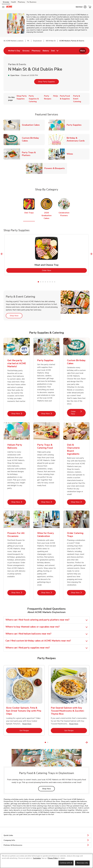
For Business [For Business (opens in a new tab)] (32, 2)
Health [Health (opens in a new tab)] (13, 2)
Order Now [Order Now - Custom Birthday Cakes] (78, 413)
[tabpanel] (47, 255)
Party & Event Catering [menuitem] (77, 99)
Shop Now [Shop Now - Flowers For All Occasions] (19, 593)
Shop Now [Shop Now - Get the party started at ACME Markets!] (19, 414)
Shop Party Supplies (46, 82)
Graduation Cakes (32, 125)
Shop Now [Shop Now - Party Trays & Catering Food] (48, 502)
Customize (37, 858)
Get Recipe (31, 730)
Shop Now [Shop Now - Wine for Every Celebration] (48, 593)
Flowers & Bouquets (55, 168)
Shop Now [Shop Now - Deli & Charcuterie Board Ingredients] (78, 502)
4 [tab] (45, 282)
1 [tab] (38, 282)
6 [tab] (50, 282)
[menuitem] (14, 51)
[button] (81, 7)
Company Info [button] (46, 840)
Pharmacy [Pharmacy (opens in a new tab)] (21, 2)
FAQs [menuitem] (56, 96)
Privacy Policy (53, 858)
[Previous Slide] (2, 254)
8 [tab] (55, 282)
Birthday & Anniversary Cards (78, 139)
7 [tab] (52, 282)
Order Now (56, 270)
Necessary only (82, 863)
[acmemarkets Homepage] (9, 7)
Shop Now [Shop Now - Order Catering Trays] (78, 593)
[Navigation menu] (3, 7)
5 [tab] (48, 282)
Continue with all (66, 863)
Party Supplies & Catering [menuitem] (34, 99)
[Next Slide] (91, 254)
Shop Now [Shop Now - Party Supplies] (48, 414)
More (83, 51)
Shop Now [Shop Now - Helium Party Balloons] (19, 502)
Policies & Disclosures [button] (46, 845)
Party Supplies (75, 125)
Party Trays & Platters (33, 154)
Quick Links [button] (46, 835)
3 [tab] (43, 282)
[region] (46, 861)
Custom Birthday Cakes (33, 139)
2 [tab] (41, 282)
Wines (71, 154)
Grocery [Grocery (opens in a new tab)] (6, 2)
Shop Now (16, 316)
